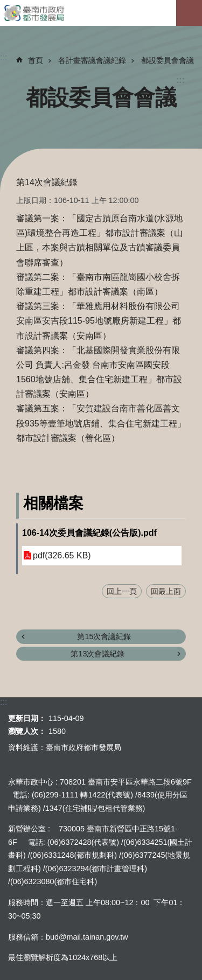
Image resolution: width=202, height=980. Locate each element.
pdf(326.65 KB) (62, 555)
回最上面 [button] (166, 591)
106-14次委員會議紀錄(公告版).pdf (89, 533)
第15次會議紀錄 (104, 636)
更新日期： (27, 718)
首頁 (36, 60)
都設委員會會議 (168, 60)
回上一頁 (122, 591)
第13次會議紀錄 (97, 654)
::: (180, 80)
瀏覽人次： (27, 731)
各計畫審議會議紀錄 (92, 60)
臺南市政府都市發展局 (101, 13)
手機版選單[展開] (189, 13)
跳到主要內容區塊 (6, 6)
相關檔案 (53, 503)
